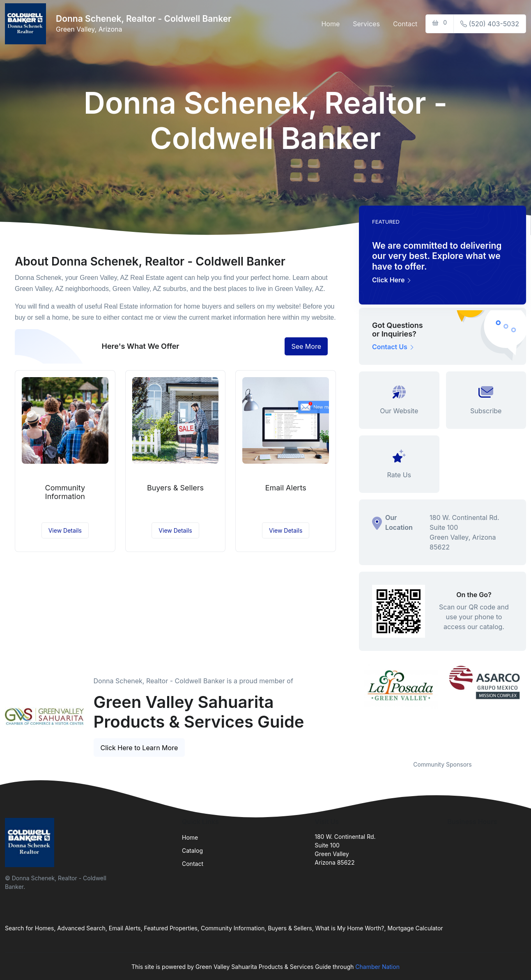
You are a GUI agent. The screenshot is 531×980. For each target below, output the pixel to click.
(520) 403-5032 (490, 24)
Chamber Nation (377, 967)
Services (366, 24)
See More (306, 346)
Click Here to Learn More (139, 748)
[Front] (27, 24)
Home (330, 24)
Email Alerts (286, 488)
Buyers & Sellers (175, 488)
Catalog (192, 851)
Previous (353, 707)
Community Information (65, 492)
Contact (405, 24)
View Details (65, 530)
